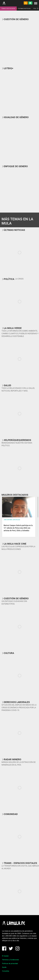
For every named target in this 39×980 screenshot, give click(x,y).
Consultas (6, 971)
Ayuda (4, 967)
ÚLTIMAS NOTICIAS (24, 9)
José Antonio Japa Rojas (12, 520)
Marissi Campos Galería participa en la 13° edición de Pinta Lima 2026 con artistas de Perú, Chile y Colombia (18, 528)
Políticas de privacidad (10, 964)
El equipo (5, 956)
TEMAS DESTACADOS (8, 9)
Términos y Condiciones (11, 960)
